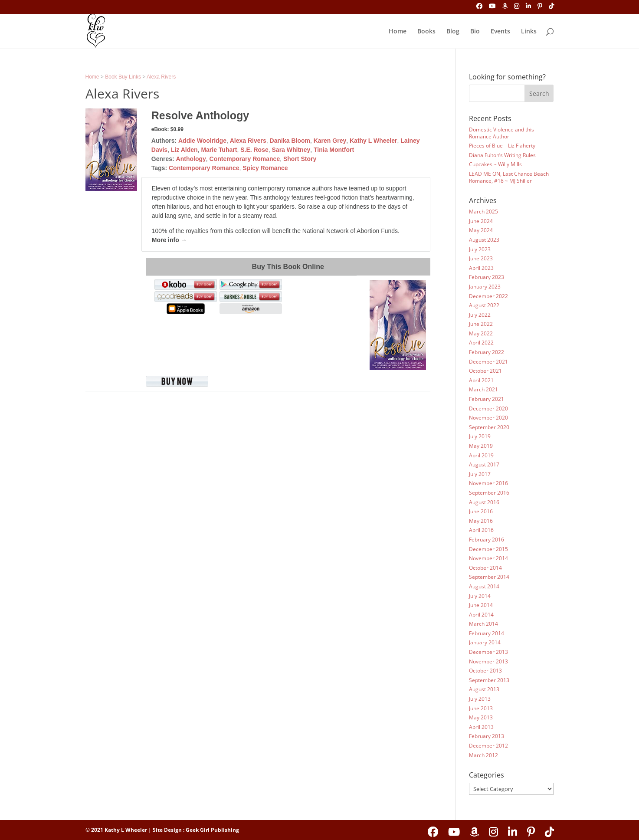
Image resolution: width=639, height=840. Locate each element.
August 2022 (484, 305)
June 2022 (481, 324)
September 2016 (489, 493)
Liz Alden (184, 150)
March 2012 (483, 755)
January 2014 (485, 642)
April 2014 (481, 615)
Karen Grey (330, 141)
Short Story (300, 159)
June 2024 (481, 221)
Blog (453, 32)
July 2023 (480, 249)
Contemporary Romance (245, 159)
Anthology (191, 159)
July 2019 (480, 436)
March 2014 (483, 624)
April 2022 (481, 343)
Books (426, 32)
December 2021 (488, 362)
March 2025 (483, 212)
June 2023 (481, 258)
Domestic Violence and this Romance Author (501, 133)
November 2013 (488, 661)
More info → (169, 240)
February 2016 (487, 540)
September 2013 (489, 680)
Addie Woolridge (202, 141)
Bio (475, 32)
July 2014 (480, 596)
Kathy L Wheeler (373, 141)
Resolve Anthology (200, 115)
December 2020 (488, 409)
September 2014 (489, 577)
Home (398, 32)
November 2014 (488, 558)
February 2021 (487, 399)
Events (500, 32)
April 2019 (481, 455)
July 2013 (480, 699)
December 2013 (488, 652)
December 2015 (488, 549)
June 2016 (481, 511)
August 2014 (484, 586)
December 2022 (488, 296)
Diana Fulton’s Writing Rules (502, 155)
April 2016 (481, 530)
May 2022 (481, 333)
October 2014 (485, 568)
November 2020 (488, 418)
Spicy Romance (265, 168)
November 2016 (488, 483)
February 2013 (487, 736)
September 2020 (489, 427)
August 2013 (484, 689)
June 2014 (481, 605)
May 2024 (481, 230)
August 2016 (484, 502)
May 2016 (481, 521)
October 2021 (485, 371)
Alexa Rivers (161, 77)
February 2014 (487, 633)
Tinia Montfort (334, 150)
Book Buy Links (123, 77)
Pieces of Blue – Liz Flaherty (502, 146)
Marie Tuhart (219, 150)
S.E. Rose (254, 150)
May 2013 (481, 717)
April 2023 (481, 268)
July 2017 (480, 474)
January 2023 (485, 287)
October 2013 (485, 671)
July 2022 (480, 315)
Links (529, 32)
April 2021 (481, 380)
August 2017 (484, 464)
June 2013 (481, 708)
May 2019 (481, 446)
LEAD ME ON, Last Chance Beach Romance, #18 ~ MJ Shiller (509, 177)
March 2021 (483, 389)
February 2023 (487, 277)
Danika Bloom (290, 141)
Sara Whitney (291, 150)
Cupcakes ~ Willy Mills (495, 164)
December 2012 (488, 746)
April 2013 (481, 727)
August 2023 (484, 240)
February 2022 (487, 352)
